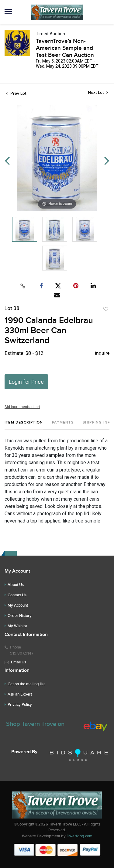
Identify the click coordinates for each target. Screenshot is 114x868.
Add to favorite (106, 309)
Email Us (19, 662)
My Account (18, 605)
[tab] (24, 425)
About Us (16, 585)
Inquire (102, 353)
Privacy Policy (20, 705)
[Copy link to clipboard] (23, 286)
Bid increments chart (22, 407)
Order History (20, 616)
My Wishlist (17, 626)
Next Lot (98, 92)
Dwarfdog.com (79, 836)
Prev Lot (16, 93)
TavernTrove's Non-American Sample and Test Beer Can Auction (65, 48)
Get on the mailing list (26, 684)
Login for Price (26, 382)
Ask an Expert (20, 694)
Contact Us (17, 595)
